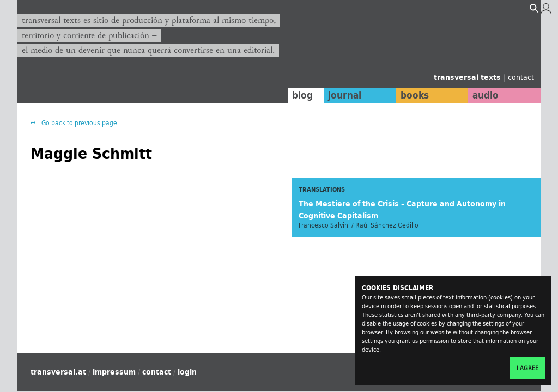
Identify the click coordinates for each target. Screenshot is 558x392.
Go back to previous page (78, 123)
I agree (527, 368)
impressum (114, 372)
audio (485, 95)
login (187, 372)
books (413, 95)
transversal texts (468, 77)
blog (299, 95)
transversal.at (58, 372)
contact (521, 77)
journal (342, 95)
